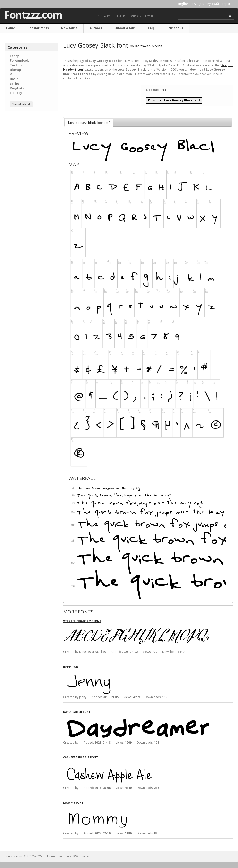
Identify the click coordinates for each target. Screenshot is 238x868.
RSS (76, 856)
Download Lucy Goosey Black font (174, 100)
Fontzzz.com (33, 15)
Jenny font (72, 666)
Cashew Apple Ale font (81, 757)
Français (198, 4)
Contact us (175, 28)
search (230, 16)
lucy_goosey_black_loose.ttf (89, 123)
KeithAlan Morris (149, 46)
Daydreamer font (77, 712)
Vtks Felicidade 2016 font (82, 621)
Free (163, 90)
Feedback (64, 856)
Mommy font (73, 803)
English (183, 4)
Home (11, 28)
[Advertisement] (32, 144)
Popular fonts (38, 28)
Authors (96, 28)
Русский (213, 4)
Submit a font (125, 28)
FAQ (151, 28)
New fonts (69, 28)
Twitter (85, 856)
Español (228, 4)
